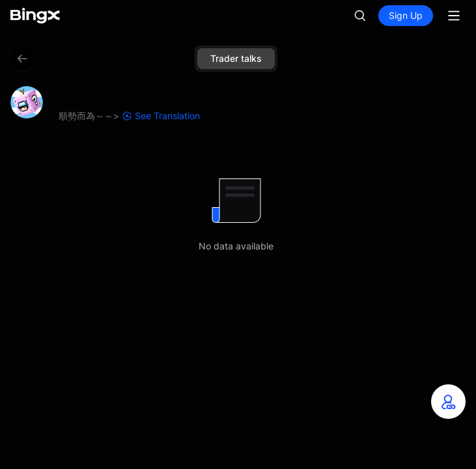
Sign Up (406, 15)
